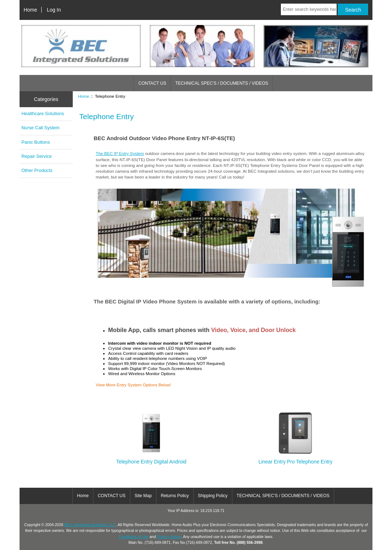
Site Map (143, 496)
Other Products (37, 170)
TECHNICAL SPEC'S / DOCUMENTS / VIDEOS (222, 83)
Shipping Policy (213, 496)
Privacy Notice (169, 537)
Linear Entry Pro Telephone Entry (296, 459)
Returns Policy (175, 496)
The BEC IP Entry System (120, 153)
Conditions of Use (134, 537)
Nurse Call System (41, 128)
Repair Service (37, 156)
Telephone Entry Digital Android (151, 459)
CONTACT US (152, 83)
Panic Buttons (36, 142)
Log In (54, 10)
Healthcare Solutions (43, 114)
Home (30, 10)
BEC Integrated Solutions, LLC (90, 525)
